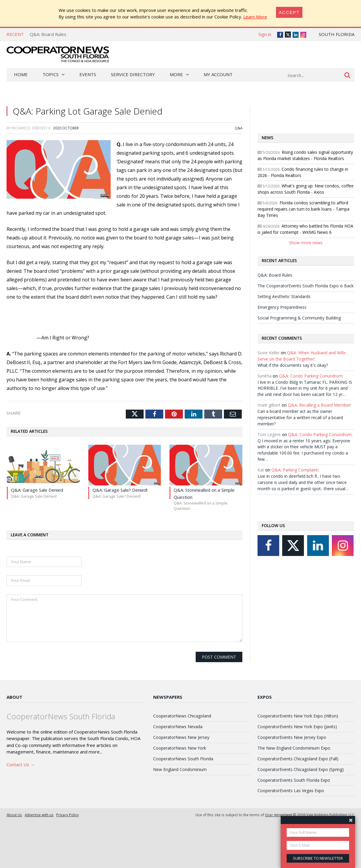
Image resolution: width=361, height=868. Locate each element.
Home (21, 74)
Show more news (306, 243)
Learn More (255, 17)
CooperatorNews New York (180, 748)
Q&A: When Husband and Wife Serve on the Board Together (302, 356)
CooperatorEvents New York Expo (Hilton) (298, 716)
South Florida (337, 34)
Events (88, 74)
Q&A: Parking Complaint (295, 470)
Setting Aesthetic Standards (284, 296)
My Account (218, 74)
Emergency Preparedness (282, 307)
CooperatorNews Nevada (178, 727)
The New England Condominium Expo (294, 748)
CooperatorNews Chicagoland (182, 716)
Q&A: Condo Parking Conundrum (311, 376)
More (176, 74)
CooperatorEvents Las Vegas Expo (291, 791)
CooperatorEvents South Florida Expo (294, 780)
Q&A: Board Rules (48, 34)
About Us (14, 815)
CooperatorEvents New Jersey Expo (292, 737)
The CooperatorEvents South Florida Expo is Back (306, 286)
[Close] (289, 12)
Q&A (238, 128)
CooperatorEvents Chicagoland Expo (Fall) (298, 759)
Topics (51, 74)
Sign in (265, 34)
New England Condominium (180, 769)
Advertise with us (39, 815)
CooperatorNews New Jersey (181, 737)
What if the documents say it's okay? (293, 365)
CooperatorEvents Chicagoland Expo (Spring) (301, 769)
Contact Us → (21, 764)
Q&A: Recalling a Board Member (319, 405)
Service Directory (133, 74)
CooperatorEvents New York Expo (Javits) (297, 727)
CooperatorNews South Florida (183, 759)
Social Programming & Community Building (299, 318)
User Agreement (278, 815)
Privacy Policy (68, 815)
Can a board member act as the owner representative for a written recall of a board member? (300, 417)
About (14, 697)
